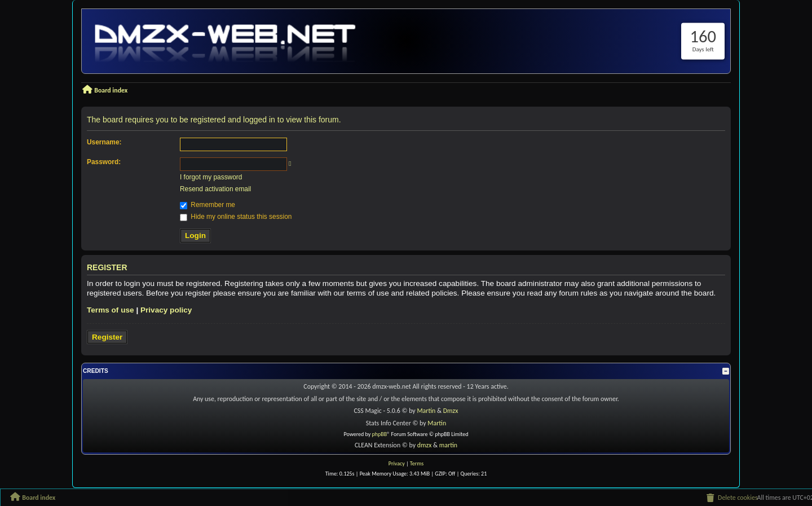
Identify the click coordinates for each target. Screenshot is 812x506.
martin (448, 445)
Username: (104, 142)
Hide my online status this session (236, 217)
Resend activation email (215, 189)
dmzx (425, 445)
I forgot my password (211, 177)
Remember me (208, 205)
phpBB (380, 434)
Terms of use (111, 310)
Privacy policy (166, 310)
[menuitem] (731, 498)
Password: (104, 162)
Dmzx (451, 411)
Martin (426, 411)
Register (107, 337)
